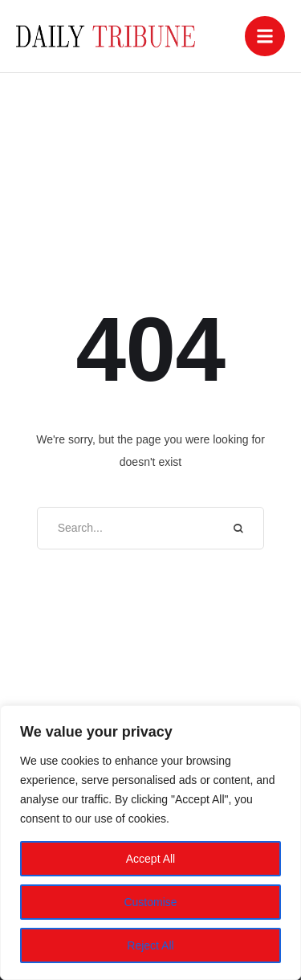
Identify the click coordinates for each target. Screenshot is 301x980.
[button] (265, 36)
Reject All (150, 945)
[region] (150, 843)
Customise (150, 902)
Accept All (150, 859)
